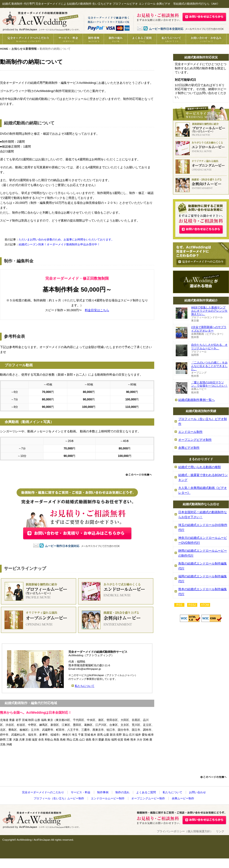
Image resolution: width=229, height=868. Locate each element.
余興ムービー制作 (183, 798)
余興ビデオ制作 (189, 448)
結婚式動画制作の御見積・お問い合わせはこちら (204, 17)
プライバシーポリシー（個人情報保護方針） (185, 831)
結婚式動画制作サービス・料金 (68, 39)
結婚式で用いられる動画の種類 (200, 467)
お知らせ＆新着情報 (24, 49)
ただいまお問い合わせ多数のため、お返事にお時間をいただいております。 (66, 240)
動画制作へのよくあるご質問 (142, 39)
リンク (220, 831)
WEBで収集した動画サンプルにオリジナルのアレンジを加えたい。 (209, 311)
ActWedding (24, 840)
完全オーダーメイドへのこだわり (28, 39)
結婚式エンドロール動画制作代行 (116, 591)
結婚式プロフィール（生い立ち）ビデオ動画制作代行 (201, 130)
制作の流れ (116, 39)
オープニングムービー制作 (148, 798)
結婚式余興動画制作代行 (116, 620)
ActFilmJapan (42, 840)
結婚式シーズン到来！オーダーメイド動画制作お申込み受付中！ (59, 244)
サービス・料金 (81, 792)
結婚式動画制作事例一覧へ (197, 400)
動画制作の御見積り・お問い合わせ (206, 39)
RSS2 (192, 605)
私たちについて (171, 39)
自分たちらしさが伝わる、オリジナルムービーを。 (209, 346)
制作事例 (103, 792)
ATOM (205, 605)
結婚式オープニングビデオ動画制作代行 (201, 167)
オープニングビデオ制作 (195, 440)
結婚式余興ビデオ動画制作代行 (201, 185)
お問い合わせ (197, 792)
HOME (4, 49)
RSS (179, 605)
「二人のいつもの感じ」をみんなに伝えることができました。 (209, 366)
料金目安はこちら (97, 310)
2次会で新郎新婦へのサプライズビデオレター (209, 329)
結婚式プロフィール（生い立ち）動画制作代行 (39, 591)
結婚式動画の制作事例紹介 (93, 39)
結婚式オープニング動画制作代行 (39, 620)
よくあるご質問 (146, 792)
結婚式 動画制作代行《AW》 (41, 21)
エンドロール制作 (190, 432)
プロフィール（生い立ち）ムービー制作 (59, 798)
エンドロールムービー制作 (108, 798)
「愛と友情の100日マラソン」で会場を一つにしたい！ (209, 384)
